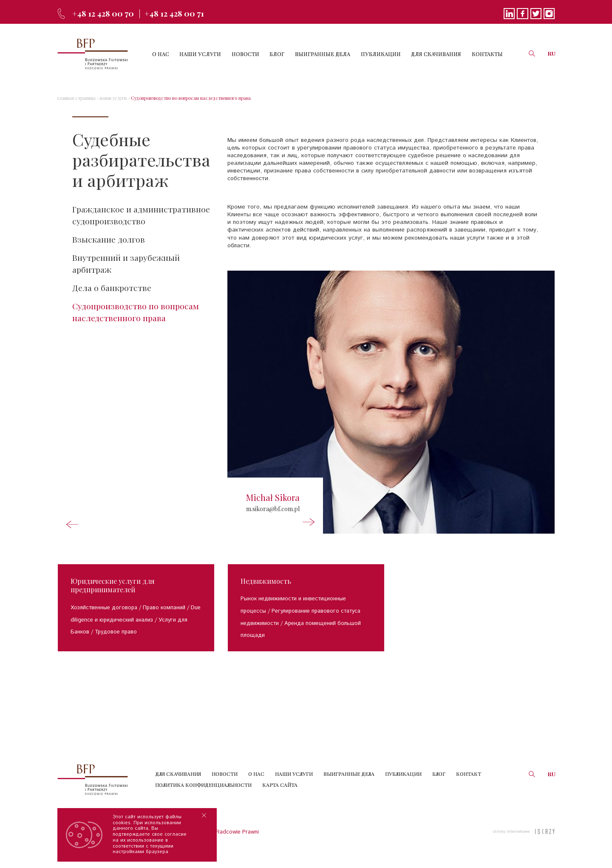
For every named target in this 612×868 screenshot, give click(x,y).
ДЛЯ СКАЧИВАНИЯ (439, 54)
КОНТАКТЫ (488, 54)
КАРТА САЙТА (280, 795)
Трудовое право (116, 643)
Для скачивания (178, 784)
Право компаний (164, 618)
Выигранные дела (349, 784)
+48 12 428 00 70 (105, 13)
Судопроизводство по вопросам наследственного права (179, 98)
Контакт (469, 784)
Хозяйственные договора (104, 618)
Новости (225, 784)
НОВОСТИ (256, 54)
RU (552, 53)
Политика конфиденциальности (203, 795)
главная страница (75, 98)
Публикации (403, 784)
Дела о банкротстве (112, 290)
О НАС (175, 54)
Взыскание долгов (109, 240)
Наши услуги (294, 784)
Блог (439, 784)
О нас (256, 784)
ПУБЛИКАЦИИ (385, 54)
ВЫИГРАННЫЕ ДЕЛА (329, 54)
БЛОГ (286, 54)
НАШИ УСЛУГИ (213, 54)
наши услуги (109, 98)
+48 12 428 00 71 (181, 13)
